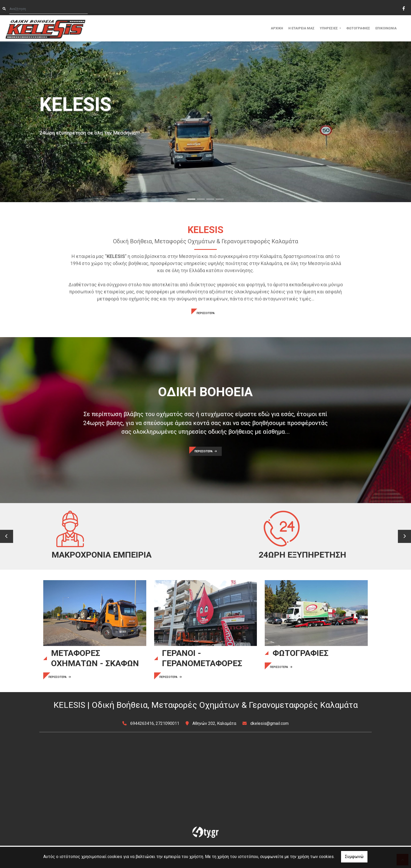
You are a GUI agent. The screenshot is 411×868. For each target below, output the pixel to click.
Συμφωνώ (354, 857)
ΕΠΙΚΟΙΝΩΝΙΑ (386, 28)
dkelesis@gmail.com (269, 746)
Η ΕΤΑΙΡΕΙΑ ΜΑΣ (301, 28)
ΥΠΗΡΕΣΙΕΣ (329, 28)
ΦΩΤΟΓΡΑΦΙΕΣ (358, 28)
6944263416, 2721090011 (155, 746)
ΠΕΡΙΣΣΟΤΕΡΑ (206, 313)
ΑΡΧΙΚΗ (277, 28)
